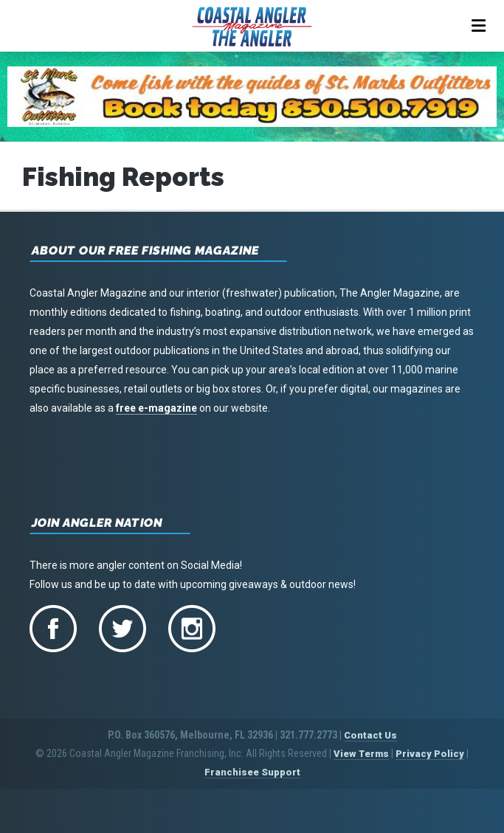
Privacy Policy (430, 754)
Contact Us (370, 735)
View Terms (361, 754)
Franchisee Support (252, 772)
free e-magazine (156, 408)
